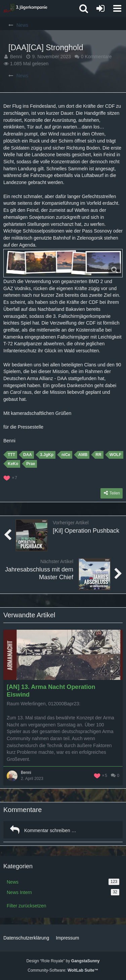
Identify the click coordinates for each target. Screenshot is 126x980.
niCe (66, 455)
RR (98, 455)
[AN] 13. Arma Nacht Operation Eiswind (51, 691)
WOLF (115, 455)
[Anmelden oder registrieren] (100, 8)
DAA (28, 455)
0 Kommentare (96, 57)
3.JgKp (47, 455)
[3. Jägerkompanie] (25, 8)
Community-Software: (63, 970)
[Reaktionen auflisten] (11, 477)
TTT (11, 455)
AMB (83, 455)
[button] (117, 8)
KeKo (13, 464)
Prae (31, 464)
